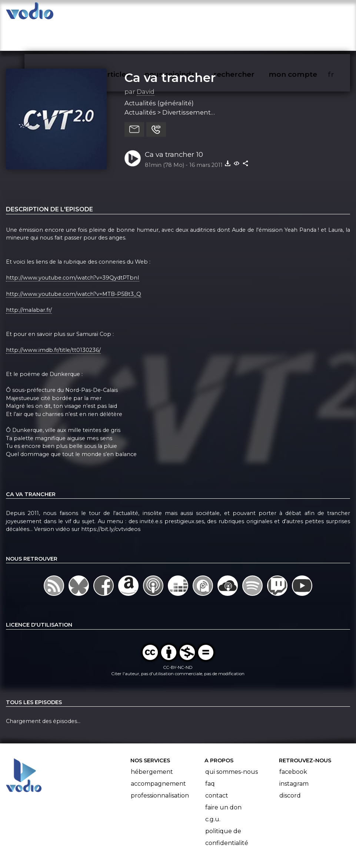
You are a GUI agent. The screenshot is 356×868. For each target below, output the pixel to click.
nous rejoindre (187, 13)
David (146, 63)
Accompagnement (158, 755)
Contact (217, 767)
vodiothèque (83, 13)
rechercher (247, 13)
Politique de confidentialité (227, 808)
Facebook (293, 743)
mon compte (305, 13)
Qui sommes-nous (232, 743)
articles (133, 13)
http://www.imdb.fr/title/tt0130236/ (53, 321)
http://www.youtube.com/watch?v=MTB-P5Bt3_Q (74, 265)
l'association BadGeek (115, 852)
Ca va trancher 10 (174, 126)
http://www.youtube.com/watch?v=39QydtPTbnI (73, 249)
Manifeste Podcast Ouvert (199, 841)
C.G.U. (213, 790)
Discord (290, 767)
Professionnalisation (160, 767)
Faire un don (223, 778)
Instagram (294, 755)
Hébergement (152, 743)
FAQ (210, 755)
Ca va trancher (170, 49)
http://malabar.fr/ (29, 281)
